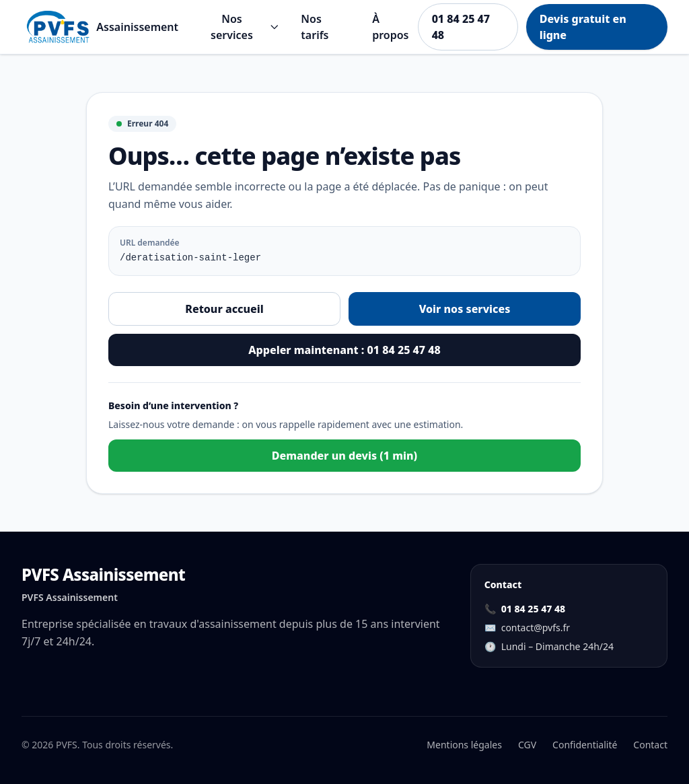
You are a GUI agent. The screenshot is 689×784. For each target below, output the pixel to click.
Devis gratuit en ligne (583, 27)
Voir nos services (465, 309)
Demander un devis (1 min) (344, 456)
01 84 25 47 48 (461, 27)
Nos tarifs (315, 27)
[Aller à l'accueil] (59, 27)
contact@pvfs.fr (536, 628)
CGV (527, 745)
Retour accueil (224, 309)
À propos (390, 27)
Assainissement (137, 27)
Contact (650, 745)
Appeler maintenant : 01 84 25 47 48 (344, 350)
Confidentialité (585, 745)
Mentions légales (464, 745)
